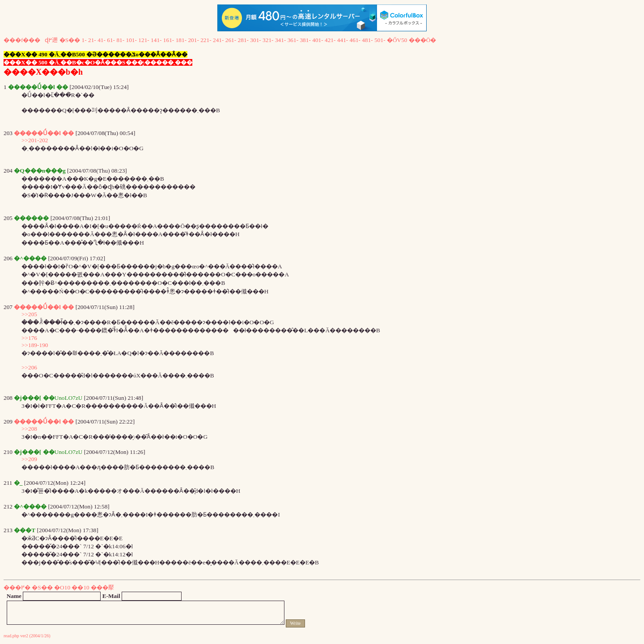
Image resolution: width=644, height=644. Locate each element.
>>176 (29, 338)
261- (231, 40)
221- (206, 40)
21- (92, 40)
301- (255, 40)
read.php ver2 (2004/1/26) (27, 636)
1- (84, 40)
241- (218, 40)
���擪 (102, 587)
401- (318, 40)
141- (156, 40)
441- (343, 40)
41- (102, 40)
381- (305, 40)
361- (293, 40)
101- (131, 40)
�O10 (62, 587)
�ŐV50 (397, 40)
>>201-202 (35, 140)
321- (268, 40)
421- (330, 40)
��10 (80, 587)
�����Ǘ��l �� (44, 133)
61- (111, 40)
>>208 (29, 429)
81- (120, 40)
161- (169, 40)
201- (193, 40)
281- (243, 40)
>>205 (29, 314)
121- (144, 40)
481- (367, 40)
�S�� (70, 40)
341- (280, 40)
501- (380, 40)
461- (355, 40)
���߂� (17, 587)
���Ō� (423, 40)
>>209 (29, 459)
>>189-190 (35, 345)
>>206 (29, 367)
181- (181, 40)
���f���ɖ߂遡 (31, 40)
